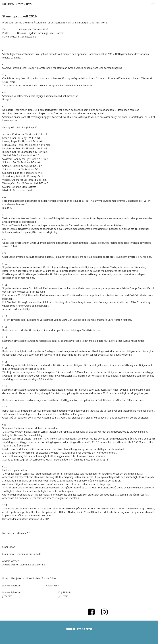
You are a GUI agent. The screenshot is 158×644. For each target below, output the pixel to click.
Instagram (104, 612)
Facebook (91, 612)
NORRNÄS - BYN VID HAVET (18, 4)
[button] (153, 4)
